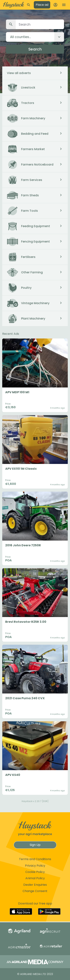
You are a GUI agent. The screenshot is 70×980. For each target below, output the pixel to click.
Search (35, 49)
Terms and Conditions (35, 859)
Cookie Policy (35, 872)
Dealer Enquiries (35, 885)
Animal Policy (35, 878)
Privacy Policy (35, 866)
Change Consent (35, 891)
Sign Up (35, 845)
